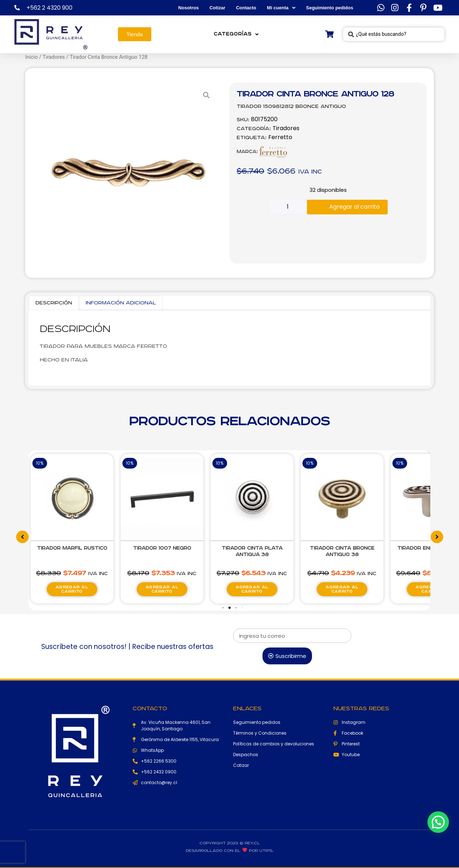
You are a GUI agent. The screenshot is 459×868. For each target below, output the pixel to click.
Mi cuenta (281, 8)
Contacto (246, 8)
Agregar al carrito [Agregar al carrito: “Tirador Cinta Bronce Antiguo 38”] (342, 589)
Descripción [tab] (54, 303)
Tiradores (54, 57)
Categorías (236, 34)
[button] (223, 608)
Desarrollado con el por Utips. (229, 851)
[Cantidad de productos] (288, 207)
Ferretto (280, 137)
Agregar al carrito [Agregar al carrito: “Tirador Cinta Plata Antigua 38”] (252, 589)
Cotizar (217, 8)
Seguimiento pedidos (330, 8)
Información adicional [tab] (121, 303)
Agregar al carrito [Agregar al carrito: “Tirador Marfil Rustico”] (72, 589)
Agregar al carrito (354, 207)
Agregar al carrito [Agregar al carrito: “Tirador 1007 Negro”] (162, 589)
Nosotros (188, 8)
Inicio (31, 57)
